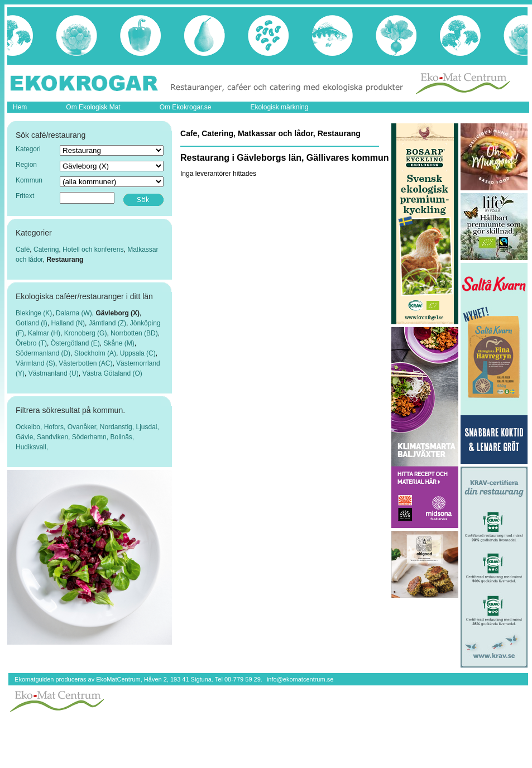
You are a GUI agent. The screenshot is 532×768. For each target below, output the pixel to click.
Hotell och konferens (93, 249)
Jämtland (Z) (107, 323)
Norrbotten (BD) (134, 333)
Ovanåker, (84, 427)
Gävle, (26, 437)
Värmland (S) (35, 363)
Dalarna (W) (74, 313)
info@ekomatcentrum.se (300, 679)
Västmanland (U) (54, 373)
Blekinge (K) (34, 313)
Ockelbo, (30, 427)
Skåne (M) (119, 343)
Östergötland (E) (75, 343)
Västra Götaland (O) (112, 373)
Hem (20, 107)
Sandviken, (54, 437)
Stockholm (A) (95, 353)
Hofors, (56, 427)
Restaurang (65, 260)
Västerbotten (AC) (85, 363)
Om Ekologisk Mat (93, 107)
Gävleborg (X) (118, 313)
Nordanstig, (118, 427)
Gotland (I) (32, 323)
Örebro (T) (31, 343)
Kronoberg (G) (86, 333)
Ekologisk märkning (279, 107)
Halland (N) (68, 323)
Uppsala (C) (138, 353)
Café (23, 249)
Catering (46, 249)
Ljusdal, (147, 427)
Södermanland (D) (43, 353)
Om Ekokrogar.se (186, 107)
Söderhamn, (91, 437)
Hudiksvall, (32, 447)
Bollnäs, (122, 437)
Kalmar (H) (44, 333)
